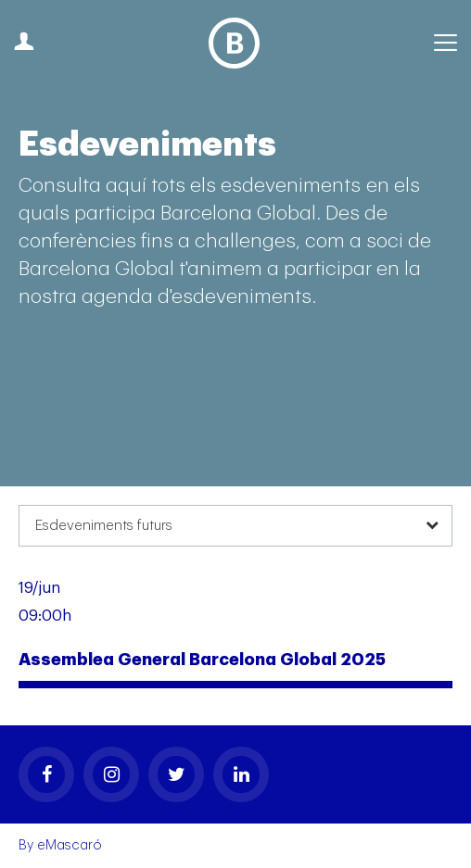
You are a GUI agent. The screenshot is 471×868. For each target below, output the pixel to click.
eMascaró (70, 845)
